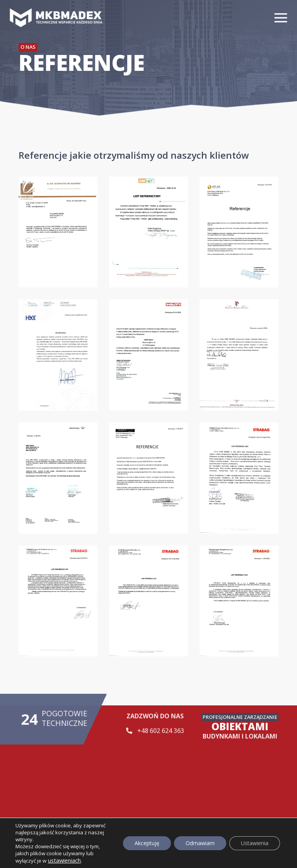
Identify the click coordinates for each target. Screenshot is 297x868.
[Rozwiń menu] (283, 18)
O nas (28, 47)
